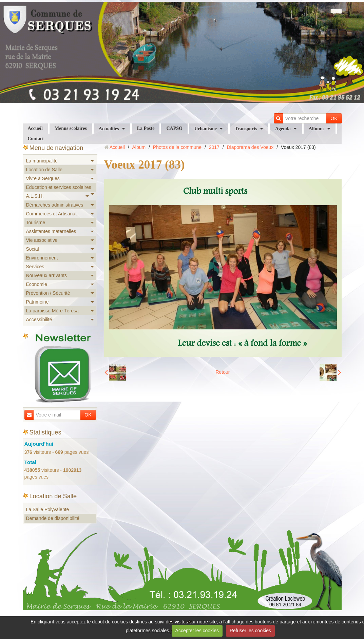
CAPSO (174, 128)
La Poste (146, 128)
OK (334, 118)
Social (33, 249)
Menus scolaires (71, 128)
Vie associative (42, 240)
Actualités (109, 129)
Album (139, 147)
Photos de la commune (177, 147)
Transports (246, 129)
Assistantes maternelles (51, 231)
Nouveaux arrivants (47, 275)
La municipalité (42, 161)
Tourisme (36, 222)
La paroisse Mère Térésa (52, 311)
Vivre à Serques (43, 178)
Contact (36, 139)
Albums (317, 129)
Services (35, 267)
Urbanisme (206, 129)
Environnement (42, 258)
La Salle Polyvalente (48, 509)
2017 (214, 147)
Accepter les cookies (197, 631)
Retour (223, 372)
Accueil (35, 128)
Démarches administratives (55, 205)
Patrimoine (37, 302)
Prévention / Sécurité (48, 293)
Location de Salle (44, 170)
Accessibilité (39, 319)
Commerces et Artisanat (51, 214)
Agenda (283, 129)
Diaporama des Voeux (250, 147)
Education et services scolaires (59, 187)
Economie (37, 284)
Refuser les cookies (250, 631)
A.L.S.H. (35, 196)
